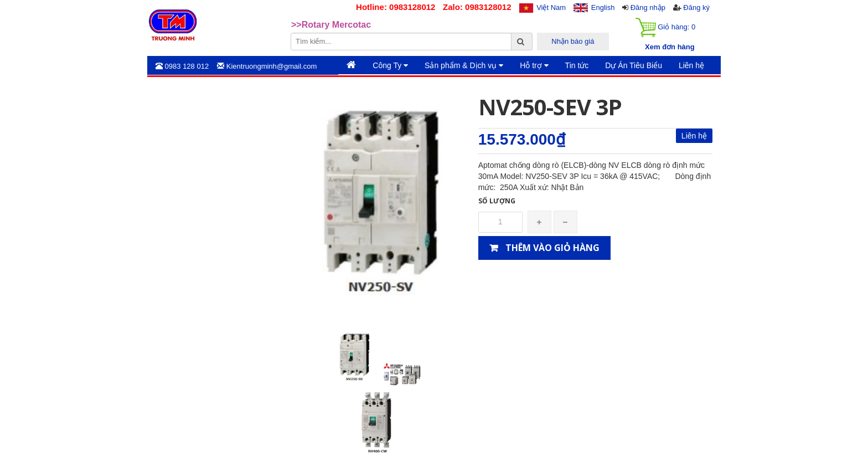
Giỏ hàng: (665, 27)
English (603, 7)
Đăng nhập (648, 7)
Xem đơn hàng (670, 47)
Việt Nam (551, 7)
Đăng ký (696, 7)
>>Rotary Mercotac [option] (331, 25)
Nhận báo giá (573, 41)
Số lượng (497, 201)
